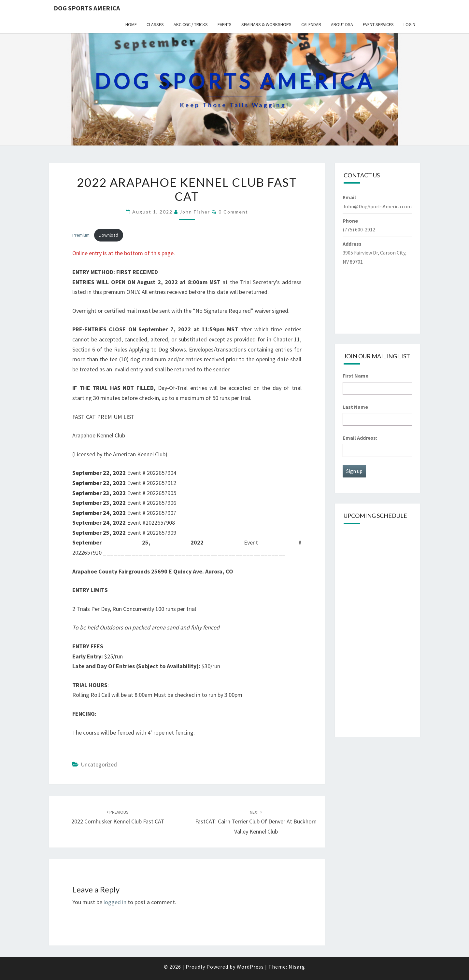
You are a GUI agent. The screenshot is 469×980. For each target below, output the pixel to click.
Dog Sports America (87, 8)
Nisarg (297, 967)
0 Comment (233, 212)
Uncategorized (99, 764)
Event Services (378, 24)
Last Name (355, 407)
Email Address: (360, 438)
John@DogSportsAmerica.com (377, 206)
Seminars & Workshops (266, 24)
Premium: (81, 235)
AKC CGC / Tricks (191, 24)
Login (409, 24)
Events (225, 24)
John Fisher (195, 212)
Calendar (311, 24)
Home (131, 24)
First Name (355, 376)
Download (108, 235)
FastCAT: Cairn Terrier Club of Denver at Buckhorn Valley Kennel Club (256, 822)
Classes (155, 24)
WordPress (250, 967)
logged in (115, 902)
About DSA (342, 24)
